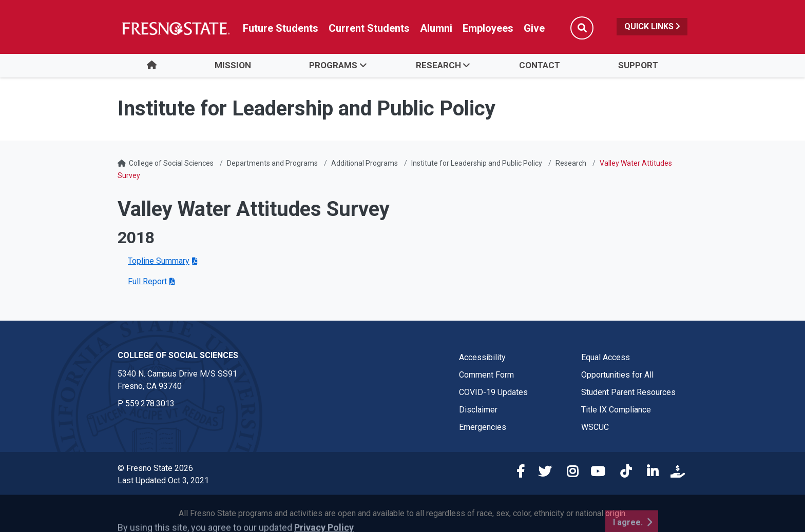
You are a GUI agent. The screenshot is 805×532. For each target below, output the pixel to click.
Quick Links (652, 26)
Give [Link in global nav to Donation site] (534, 28)
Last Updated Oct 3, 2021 (163, 480)
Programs (333, 65)
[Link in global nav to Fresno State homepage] (175, 28)
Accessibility (482, 357)
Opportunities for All (617, 375)
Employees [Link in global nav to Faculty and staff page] (488, 28)
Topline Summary (159, 261)
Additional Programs (365, 163)
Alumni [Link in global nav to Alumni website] (436, 28)
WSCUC (595, 427)
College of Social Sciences (171, 163)
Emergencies (483, 427)
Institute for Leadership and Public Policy (477, 163)
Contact (540, 65)
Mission (233, 65)
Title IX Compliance (616, 410)
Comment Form (486, 375)
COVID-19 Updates (493, 392)
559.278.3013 (150, 403)
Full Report (147, 281)
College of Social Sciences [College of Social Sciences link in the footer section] (178, 355)
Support (638, 65)
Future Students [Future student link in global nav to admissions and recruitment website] (281, 28)
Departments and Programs (272, 163)
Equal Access (606, 357)
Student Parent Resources (628, 392)
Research (438, 65)
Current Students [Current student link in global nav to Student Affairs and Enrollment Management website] (369, 28)
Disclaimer (478, 410)
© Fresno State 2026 (155, 468)
